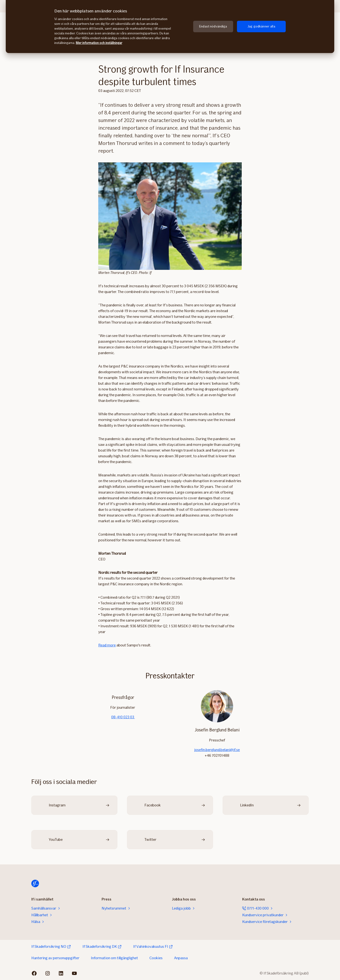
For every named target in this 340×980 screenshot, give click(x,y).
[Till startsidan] (35, 884)
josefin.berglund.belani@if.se (217, 750)
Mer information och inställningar (99, 43)
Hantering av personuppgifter (55, 958)
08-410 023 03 (123, 717)
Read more (107, 645)
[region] (170, 27)
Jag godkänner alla (261, 26)
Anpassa (181, 958)
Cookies (156, 958)
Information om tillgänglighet (114, 958)
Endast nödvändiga (213, 26)
